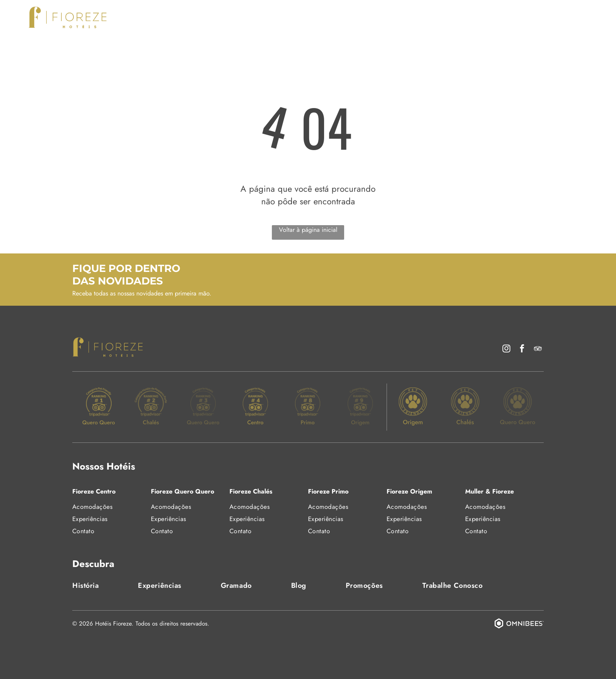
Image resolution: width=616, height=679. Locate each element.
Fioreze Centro (94, 491)
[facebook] (522, 350)
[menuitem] (190, 17)
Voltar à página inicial (308, 230)
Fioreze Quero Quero (182, 491)
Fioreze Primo (328, 491)
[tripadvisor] (538, 350)
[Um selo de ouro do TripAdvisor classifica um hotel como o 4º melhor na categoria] (256, 407)
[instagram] (506, 350)
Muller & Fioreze (489, 491)
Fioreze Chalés (251, 491)
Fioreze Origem (409, 491)
